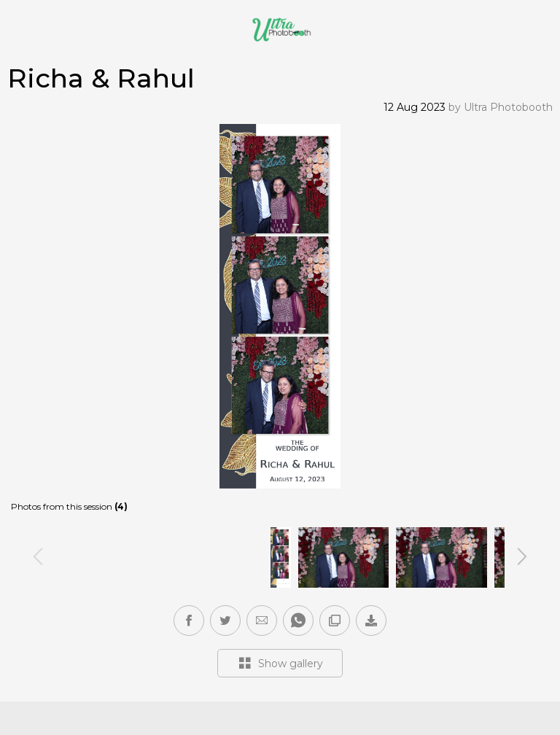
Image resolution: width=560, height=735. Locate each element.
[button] (262, 621)
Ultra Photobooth (508, 107)
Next (522, 556)
